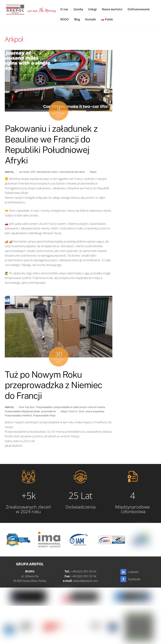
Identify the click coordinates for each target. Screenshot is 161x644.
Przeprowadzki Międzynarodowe (22, 411)
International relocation (72, 172)
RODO (65, 19)
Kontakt (91, 19)
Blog (77, 19)
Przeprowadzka (44, 407)
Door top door (27, 407)
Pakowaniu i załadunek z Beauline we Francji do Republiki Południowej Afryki (51, 144)
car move (24, 172)
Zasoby (78, 9)
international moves (47, 172)
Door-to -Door (77, 411)
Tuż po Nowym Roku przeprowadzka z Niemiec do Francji (54, 385)
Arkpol (9, 172)
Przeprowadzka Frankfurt (18, 415)
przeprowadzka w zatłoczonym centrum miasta (79, 407)
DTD (33, 172)
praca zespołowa (95, 411)
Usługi (92, 9)
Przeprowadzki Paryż (44, 415)
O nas (64, 9)
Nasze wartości (112, 9)
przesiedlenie (49, 411)
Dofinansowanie (139, 9)
